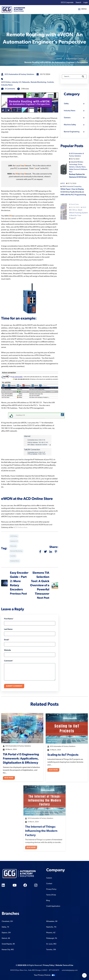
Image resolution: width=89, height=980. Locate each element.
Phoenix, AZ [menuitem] (51, 933)
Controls (50, 82)
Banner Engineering (72, 132)
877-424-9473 (54, 970)
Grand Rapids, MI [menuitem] (8, 944)
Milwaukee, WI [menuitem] (52, 921)
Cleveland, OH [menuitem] (7, 921)
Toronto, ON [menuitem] (51, 950)
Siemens (67, 118)
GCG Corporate (67, 3)
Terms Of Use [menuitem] (51, 895)
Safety (66, 104)
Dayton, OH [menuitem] (6, 933)
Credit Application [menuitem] (53, 906)
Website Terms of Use (64, 965)
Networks (26, 82)
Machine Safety (70, 125)
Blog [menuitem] (48, 901)
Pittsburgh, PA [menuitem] (52, 938)
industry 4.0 (16, 82)
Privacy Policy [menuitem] (51, 889)
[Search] (74, 77)
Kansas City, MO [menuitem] (8, 950)
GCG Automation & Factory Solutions (19, 74)
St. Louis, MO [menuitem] (51, 944)
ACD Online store (20, 527)
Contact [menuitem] (49, 884)
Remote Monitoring (38, 82)
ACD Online (6, 82)
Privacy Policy (49, 965)
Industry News (7, 85)
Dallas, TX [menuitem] (5, 927)
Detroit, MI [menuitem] (6, 938)
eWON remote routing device (30, 127)
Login (86, 3)
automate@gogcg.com (70, 970)
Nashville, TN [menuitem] (51, 927)
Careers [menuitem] (49, 878)
